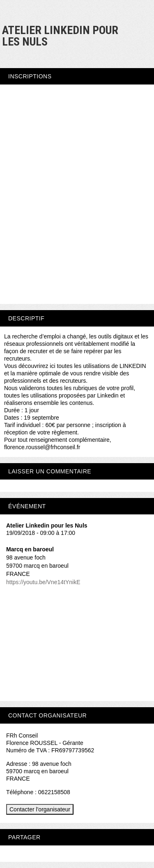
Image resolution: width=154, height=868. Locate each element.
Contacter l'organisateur (40, 809)
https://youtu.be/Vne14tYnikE (43, 582)
